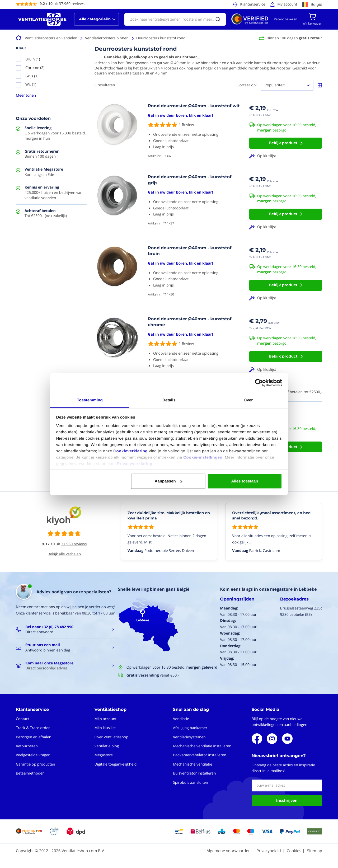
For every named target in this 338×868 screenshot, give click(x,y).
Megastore (104, 755)
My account (287, 4)
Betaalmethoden (30, 773)
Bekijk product (283, 143)
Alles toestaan (245, 481)
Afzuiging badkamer (190, 728)
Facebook (257, 739)
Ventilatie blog (107, 746)
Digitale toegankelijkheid (116, 764)
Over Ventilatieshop (111, 737)
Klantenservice (253, 4)
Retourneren (27, 746)
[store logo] (42, 19)
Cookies (294, 851)
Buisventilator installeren (194, 773)
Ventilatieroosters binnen (107, 38)
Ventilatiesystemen (189, 737)
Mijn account (106, 719)
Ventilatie (181, 719)
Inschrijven (287, 800)
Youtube (287, 739)
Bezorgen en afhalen (34, 737)
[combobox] (175, 19)
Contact (22, 719)
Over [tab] (248, 400)
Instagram (272, 739)
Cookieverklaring (130, 451)
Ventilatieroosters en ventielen (51, 38)
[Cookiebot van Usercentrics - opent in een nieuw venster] (259, 383)
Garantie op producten (36, 764)
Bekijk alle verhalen (64, 554)
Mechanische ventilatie (193, 764)
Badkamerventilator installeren (200, 755)
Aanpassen (168, 481)
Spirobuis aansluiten (191, 783)
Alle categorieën (95, 19)
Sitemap (315, 851)
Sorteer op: (247, 85)
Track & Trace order (33, 728)
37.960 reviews (74, 544)
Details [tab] (169, 400)
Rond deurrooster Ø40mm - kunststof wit (194, 106)
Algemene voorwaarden (229, 851)
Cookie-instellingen (203, 457)
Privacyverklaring (135, 464)
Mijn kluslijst (105, 728)
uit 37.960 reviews (62, 4)
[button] (286, 156)
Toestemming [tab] (90, 400)
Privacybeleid (269, 851)
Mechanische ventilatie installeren (202, 746)
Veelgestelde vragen (33, 755)
